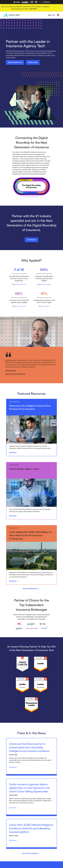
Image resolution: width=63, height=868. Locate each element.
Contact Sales (33, 63)
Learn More (34, 9)
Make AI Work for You (15, 63)
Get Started (31, 240)
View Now (14, 516)
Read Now (14, 453)
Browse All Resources (31, 589)
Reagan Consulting (46, 285)
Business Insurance (21, 285)
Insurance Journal (21, 306)
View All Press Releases (31, 856)
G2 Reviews (46, 306)
